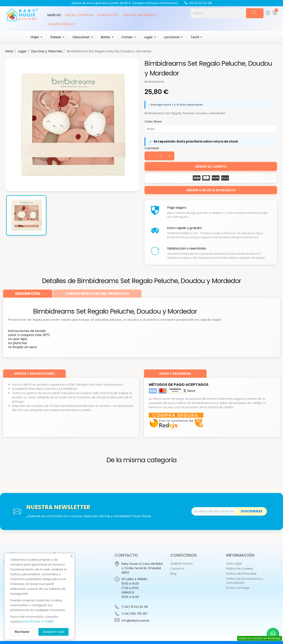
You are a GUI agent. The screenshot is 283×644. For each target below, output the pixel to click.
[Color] (211, 129)
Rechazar (22, 632)
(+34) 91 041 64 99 (135, 607)
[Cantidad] (159, 156)
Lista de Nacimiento (140, 15)
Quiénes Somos (182, 564)
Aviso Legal (234, 564)
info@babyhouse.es (135, 621)
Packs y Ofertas (79, 15)
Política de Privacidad (241, 574)
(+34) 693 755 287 (135, 614)
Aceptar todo (53, 632)
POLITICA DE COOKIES (38, 621)
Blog (173, 574)
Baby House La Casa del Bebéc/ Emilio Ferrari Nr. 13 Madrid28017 (142, 568)
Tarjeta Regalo (61, 24)
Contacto (177, 569)
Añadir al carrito (211, 167)
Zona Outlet (108, 15)
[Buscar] (218, 13)
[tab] (28, 294)
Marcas (54, 15)
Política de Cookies (240, 569)
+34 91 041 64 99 (198, 3)
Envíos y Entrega (238, 588)
